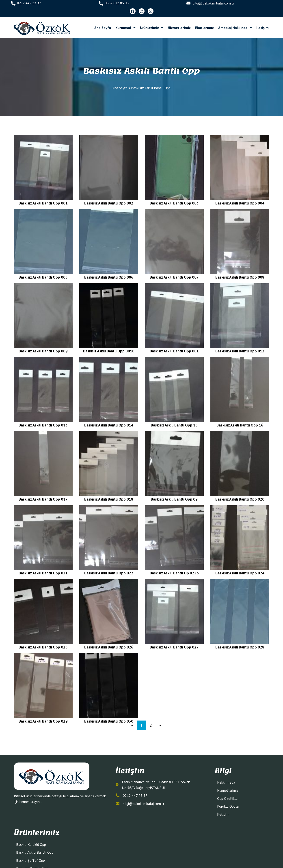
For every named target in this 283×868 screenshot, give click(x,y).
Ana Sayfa (120, 80)
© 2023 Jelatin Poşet (141, 855)
